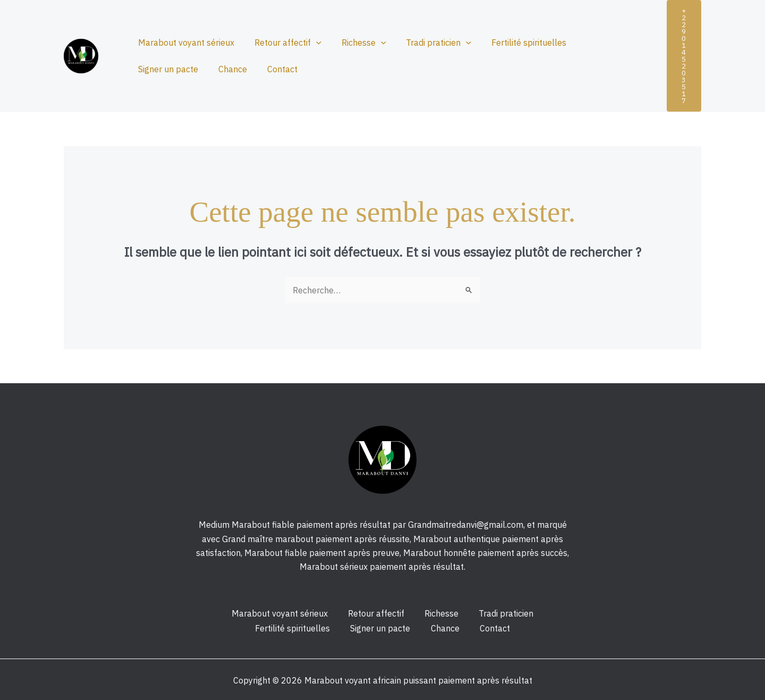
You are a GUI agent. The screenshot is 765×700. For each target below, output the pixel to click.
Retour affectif (283, 43)
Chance (151, 69)
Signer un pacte (599, 43)
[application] (311, 43)
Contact (197, 69)
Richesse (356, 43)
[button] (684, 56)
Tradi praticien (427, 43)
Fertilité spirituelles (515, 43)
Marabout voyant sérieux (185, 43)
